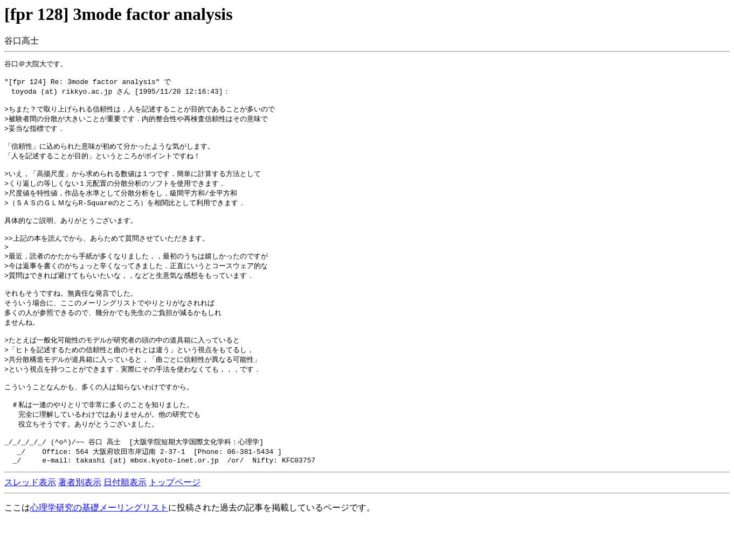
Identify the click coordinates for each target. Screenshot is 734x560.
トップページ (175, 520)
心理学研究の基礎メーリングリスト (99, 545)
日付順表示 (125, 520)
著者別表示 (80, 520)
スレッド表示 (30, 520)
